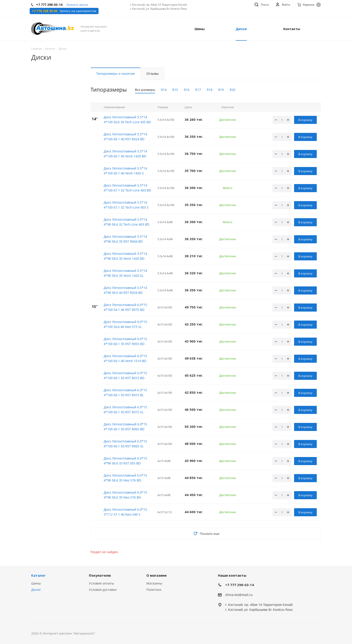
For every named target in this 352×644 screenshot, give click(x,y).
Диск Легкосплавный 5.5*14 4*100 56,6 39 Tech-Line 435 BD (127, 120)
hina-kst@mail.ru (240, 595)
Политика (154, 590)
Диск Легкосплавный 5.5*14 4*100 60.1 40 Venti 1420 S (125, 171)
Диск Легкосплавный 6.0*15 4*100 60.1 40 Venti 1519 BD (125, 358)
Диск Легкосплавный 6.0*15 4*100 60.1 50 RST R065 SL (125, 444)
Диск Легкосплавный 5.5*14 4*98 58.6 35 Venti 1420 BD (125, 256)
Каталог (38, 575)
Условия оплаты (101, 583)
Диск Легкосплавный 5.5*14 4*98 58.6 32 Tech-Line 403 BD (126, 222)
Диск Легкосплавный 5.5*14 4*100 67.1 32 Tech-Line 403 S (126, 205)
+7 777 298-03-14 (240, 585)
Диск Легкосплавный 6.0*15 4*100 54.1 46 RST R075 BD (125, 307)
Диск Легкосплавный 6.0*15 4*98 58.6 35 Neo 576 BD (125, 478)
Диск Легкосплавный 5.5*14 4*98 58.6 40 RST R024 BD (125, 290)
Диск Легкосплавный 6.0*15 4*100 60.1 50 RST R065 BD (125, 427)
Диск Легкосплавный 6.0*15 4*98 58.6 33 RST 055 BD (125, 461)
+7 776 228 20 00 (45, 11)
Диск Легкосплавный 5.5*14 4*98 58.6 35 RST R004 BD (125, 239)
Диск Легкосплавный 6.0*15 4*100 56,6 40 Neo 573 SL (125, 324)
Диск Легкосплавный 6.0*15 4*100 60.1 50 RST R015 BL (125, 392)
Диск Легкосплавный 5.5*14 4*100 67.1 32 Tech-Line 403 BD (127, 188)
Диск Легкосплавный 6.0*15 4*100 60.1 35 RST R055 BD (125, 341)
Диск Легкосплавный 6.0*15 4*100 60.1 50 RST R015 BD (125, 375)
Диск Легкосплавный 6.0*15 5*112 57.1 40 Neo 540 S (125, 512)
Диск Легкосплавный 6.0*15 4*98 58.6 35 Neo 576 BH (125, 495)
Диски (36, 590)
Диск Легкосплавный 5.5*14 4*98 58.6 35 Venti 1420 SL (125, 273)
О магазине (156, 575)
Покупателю (100, 575)
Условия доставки (103, 590)
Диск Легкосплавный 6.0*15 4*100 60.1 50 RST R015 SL (125, 410)
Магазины (154, 583)
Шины (36, 583)
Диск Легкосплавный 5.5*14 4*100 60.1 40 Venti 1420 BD (125, 154)
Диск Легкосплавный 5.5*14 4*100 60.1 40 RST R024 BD (125, 137)
